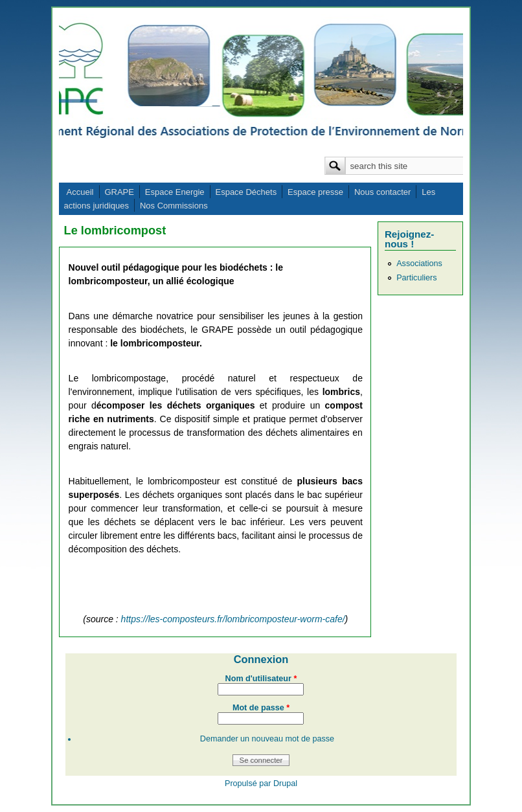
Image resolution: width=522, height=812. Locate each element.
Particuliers (416, 278)
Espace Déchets (246, 192)
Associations (419, 264)
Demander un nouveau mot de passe (267, 739)
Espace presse (315, 192)
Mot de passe (261, 708)
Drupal (285, 784)
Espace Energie (175, 192)
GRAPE (119, 192)
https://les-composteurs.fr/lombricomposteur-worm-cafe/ (233, 619)
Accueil (80, 192)
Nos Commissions (174, 206)
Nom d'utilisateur (261, 679)
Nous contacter (382, 192)
